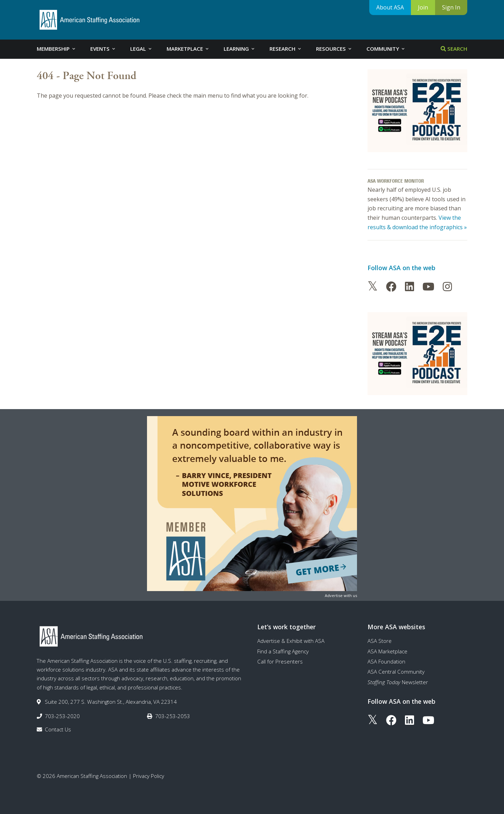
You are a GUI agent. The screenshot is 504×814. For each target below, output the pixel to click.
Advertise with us (341, 595)
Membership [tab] (57, 49)
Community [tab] (386, 49)
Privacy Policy (149, 776)
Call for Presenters (280, 661)
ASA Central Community (396, 672)
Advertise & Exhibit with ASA (291, 641)
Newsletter (398, 682)
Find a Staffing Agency (283, 651)
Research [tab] (286, 49)
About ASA (390, 7)
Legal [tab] (141, 49)
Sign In (451, 7)
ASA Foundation (386, 661)
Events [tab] (103, 49)
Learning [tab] (240, 49)
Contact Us (58, 729)
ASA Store (380, 641)
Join (423, 7)
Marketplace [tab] (188, 49)
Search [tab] (454, 49)
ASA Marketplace (387, 651)
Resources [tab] (334, 49)
